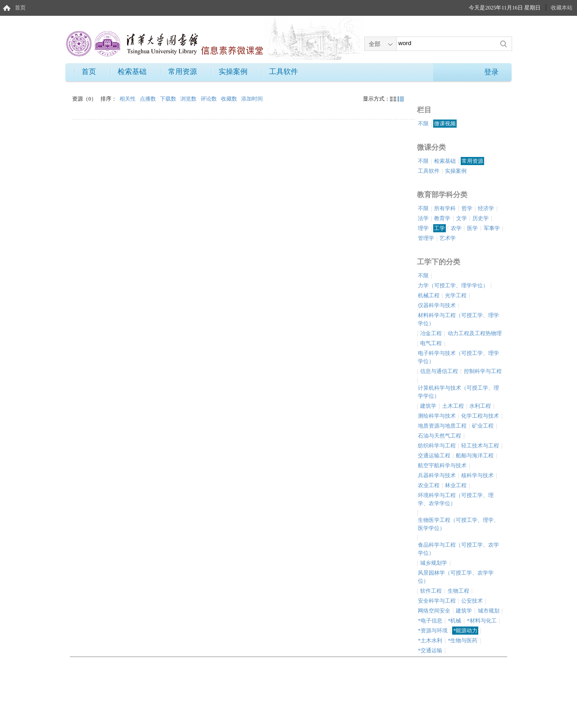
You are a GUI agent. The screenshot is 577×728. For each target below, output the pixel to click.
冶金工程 (431, 333)
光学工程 (456, 295)
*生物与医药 (463, 640)
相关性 (128, 99)
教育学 (442, 218)
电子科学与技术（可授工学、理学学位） (458, 357)
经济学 (486, 208)
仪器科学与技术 (437, 305)
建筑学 (428, 406)
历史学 (481, 218)
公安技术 (472, 601)
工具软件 (284, 71)
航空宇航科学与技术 (442, 465)
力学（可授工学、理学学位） (453, 286)
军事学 (492, 228)
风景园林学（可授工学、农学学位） (456, 577)
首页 (20, 8)
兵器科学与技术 (437, 475)
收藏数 (230, 99)
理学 (423, 228)
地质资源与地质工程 (442, 426)
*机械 (454, 621)
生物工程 (458, 591)
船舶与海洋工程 (475, 456)
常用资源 (183, 71)
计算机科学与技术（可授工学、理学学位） (458, 392)
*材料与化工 (482, 621)
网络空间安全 (434, 611)
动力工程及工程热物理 (475, 333)
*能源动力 (465, 631)
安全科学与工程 (437, 601)
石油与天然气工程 (440, 436)
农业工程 (429, 485)
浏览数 (189, 99)
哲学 (467, 208)
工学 (440, 228)
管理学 (426, 238)
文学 (462, 218)
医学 (472, 228)
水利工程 (480, 406)
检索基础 (132, 71)
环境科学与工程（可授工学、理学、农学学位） (456, 499)
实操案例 (233, 71)
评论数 (209, 99)
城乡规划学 (434, 563)
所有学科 (445, 208)
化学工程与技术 (480, 416)
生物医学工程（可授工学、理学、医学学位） (458, 524)
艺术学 (448, 238)
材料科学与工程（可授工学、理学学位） (458, 319)
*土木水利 (430, 640)
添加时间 (252, 99)
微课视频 (445, 124)
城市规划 (489, 611)
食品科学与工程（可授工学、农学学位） (458, 549)
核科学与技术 (477, 475)
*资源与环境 (433, 631)
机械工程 (429, 295)
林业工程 (456, 485)
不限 (423, 124)
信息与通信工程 (439, 371)
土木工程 (453, 406)
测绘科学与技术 (437, 416)
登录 (491, 72)
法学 (423, 218)
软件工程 (431, 591)
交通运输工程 (434, 456)
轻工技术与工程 (480, 446)
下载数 (169, 99)
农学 (456, 228)
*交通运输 (430, 650)
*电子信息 (430, 621)
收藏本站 (562, 8)
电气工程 (431, 343)
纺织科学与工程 (437, 446)
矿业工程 (483, 426)
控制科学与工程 (483, 371)
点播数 (149, 99)
